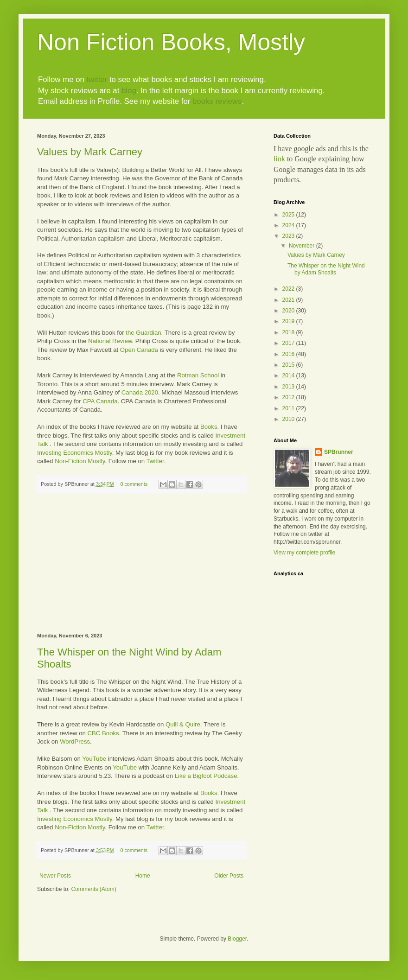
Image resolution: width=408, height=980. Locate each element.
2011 (289, 408)
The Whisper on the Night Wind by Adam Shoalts (326, 269)
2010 (289, 419)
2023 (289, 236)
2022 (289, 289)
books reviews (217, 101)
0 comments (134, 484)
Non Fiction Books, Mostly (171, 42)
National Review (110, 341)
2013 (289, 387)
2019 (289, 321)
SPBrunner (339, 452)
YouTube (94, 759)
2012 (289, 397)
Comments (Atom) (93, 889)
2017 (289, 343)
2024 (289, 225)
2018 (289, 332)
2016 (289, 354)
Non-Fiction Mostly (80, 461)
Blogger (237, 939)
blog (129, 91)
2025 (289, 215)
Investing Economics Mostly (75, 453)
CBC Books (103, 733)
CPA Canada (100, 401)
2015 (289, 365)
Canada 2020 (140, 392)
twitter (97, 80)
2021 (289, 300)
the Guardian (143, 333)
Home (143, 876)
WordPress (75, 741)
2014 (289, 375)
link (279, 159)
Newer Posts (55, 876)
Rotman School (198, 375)
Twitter (155, 461)
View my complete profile (304, 553)
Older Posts (229, 876)
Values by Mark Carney (90, 152)
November (303, 246)
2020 (289, 311)
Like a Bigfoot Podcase (206, 776)
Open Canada (139, 350)
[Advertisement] (141, 564)
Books (209, 427)
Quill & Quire (183, 724)
